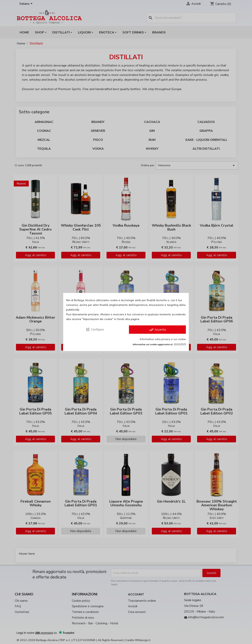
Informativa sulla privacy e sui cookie (163, 339)
